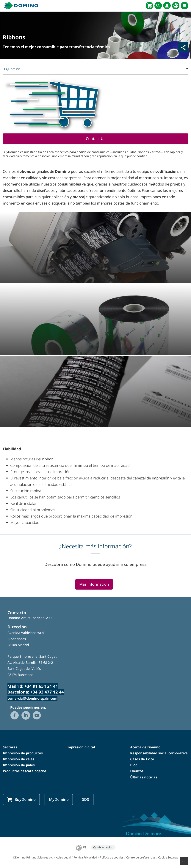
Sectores (10, 747)
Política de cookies (112, 857)
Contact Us (96, 139)
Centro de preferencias (141, 857)
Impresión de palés (19, 765)
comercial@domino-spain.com (32, 698)
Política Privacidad (85, 857)
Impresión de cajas (19, 759)
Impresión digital (81, 747)
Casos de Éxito (142, 759)
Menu (186, 859)
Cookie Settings (168, 857)
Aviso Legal (63, 857)
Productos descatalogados (25, 771)
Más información (94, 584)
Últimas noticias (144, 777)
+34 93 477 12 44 (47, 692)
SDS (86, 799)
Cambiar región (103, 847)
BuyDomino (21, 800)
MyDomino (59, 799)
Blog (134, 765)
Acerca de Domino (145, 747)
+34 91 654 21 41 (41, 686)
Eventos (137, 771)
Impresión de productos (23, 753)
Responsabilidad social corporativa (159, 753)
